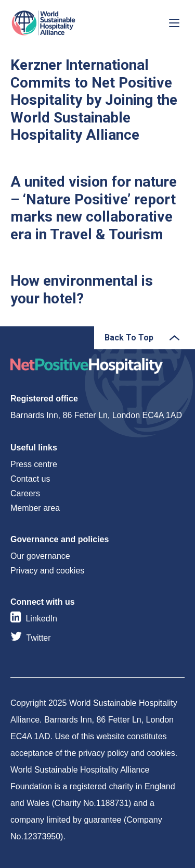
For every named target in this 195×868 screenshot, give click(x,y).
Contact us (30, 479)
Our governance (40, 556)
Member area (35, 508)
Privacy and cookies (47, 571)
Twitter (38, 638)
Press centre (34, 464)
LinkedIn (41, 619)
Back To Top (129, 338)
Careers (25, 493)
